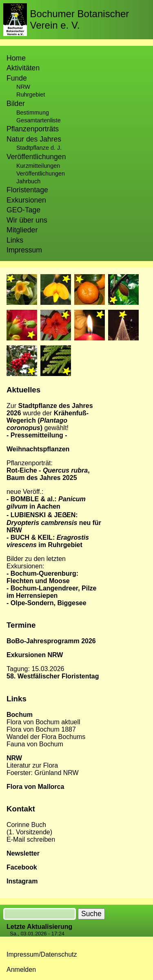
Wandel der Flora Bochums (46, 737)
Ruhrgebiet (31, 95)
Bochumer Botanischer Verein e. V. (80, 19)
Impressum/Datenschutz (42, 954)
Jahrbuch (28, 181)
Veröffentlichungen (41, 173)
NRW (23, 87)
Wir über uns (27, 220)
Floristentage (27, 190)
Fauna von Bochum (35, 744)
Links (15, 240)
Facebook (22, 867)
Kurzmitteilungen (38, 166)
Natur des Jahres (34, 139)
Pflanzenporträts (33, 129)
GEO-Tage (23, 210)
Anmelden (21, 970)
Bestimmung (33, 113)
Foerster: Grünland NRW (43, 773)
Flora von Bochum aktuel (43, 722)
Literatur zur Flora (32, 765)
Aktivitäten (23, 68)
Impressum (24, 250)
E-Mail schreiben (31, 839)
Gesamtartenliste (39, 120)
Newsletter (23, 853)
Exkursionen (26, 200)
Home (16, 58)
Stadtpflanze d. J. (39, 148)
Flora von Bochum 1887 (41, 729)
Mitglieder (22, 230)
